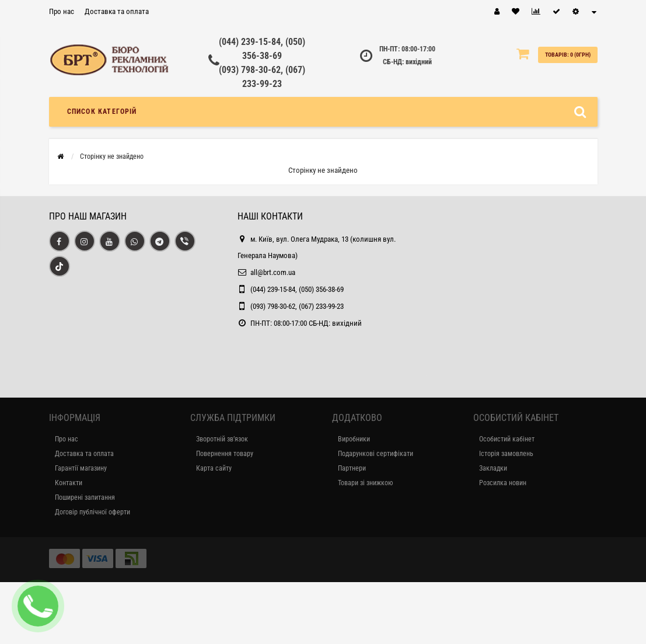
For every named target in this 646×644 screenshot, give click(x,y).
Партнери (352, 468)
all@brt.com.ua (273, 272)
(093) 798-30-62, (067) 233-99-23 (297, 306)
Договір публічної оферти (92, 512)
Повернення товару (225, 454)
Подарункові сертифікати (376, 454)
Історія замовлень (506, 454)
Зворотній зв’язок (222, 439)
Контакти (69, 483)
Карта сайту (214, 468)
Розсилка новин (503, 483)
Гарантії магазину (81, 468)
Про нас (62, 11)
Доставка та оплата (117, 11)
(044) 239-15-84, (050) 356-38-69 (297, 289)
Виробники (354, 439)
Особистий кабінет (507, 439)
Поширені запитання (85, 497)
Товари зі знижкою (365, 483)
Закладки (493, 468)
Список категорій (102, 112)
